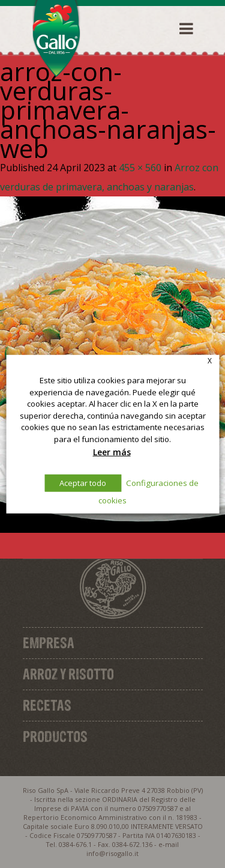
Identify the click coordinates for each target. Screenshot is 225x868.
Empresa (49, 643)
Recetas (47, 705)
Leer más (112, 451)
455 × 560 (140, 168)
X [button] (210, 360)
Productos (55, 736)
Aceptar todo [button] (83, 483)
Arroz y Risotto (68, 674)
